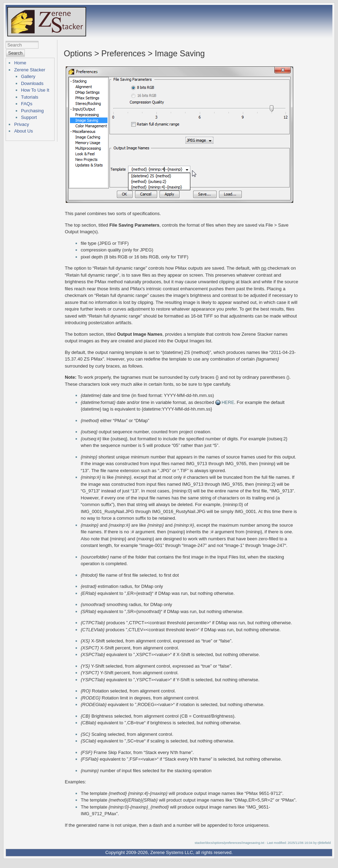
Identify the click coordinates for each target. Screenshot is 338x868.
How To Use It (35, 90)
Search (15, 53)
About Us (23, 131)
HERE (228, 402)
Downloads (32, 83)
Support (29, 117)
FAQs (27, 104)
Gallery (28, 76)
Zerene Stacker (30, 70)
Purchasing (32, 111)
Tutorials (30, 97)
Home (20, 63)
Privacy (22, 124)
